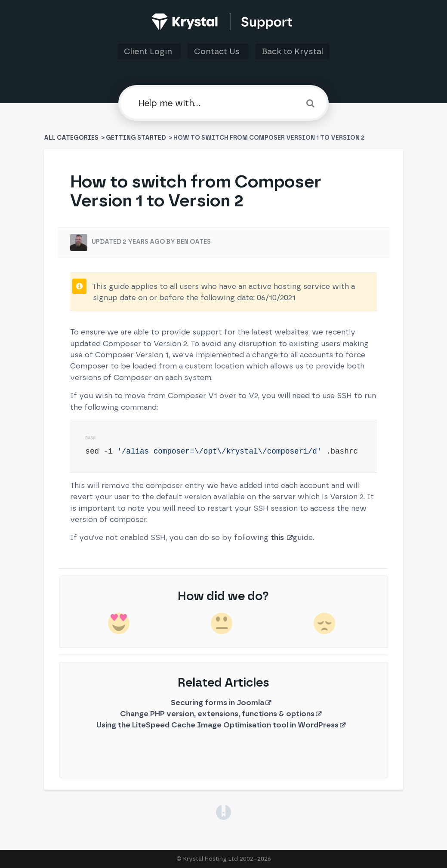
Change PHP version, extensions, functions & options (217, 713)
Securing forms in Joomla (217, 702)
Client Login (149, 51)
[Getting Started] (137, 138)
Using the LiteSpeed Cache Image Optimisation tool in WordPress (217, 725)
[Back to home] (223, 22)
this (278, 537)
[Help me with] (224, 103)
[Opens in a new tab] (223, 811)
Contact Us (218, 51)
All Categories (72, 138)
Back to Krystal (292, 51)
